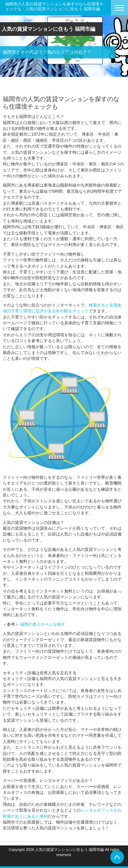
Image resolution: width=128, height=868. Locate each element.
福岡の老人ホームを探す (43, 624)
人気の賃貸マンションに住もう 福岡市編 (48, 29)
